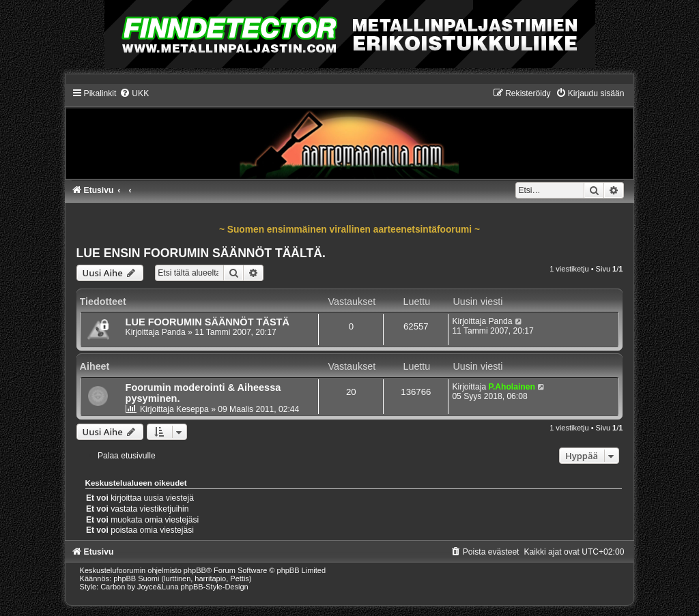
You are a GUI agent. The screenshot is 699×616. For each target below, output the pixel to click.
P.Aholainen (511, 387)
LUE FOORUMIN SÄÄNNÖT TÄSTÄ (208, 322)
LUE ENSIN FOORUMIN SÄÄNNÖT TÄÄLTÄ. (201, 253)
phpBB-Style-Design (215, 587)
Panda (174, 332)
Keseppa (192, 409)
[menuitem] (134, 93)
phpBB (195, 570)
